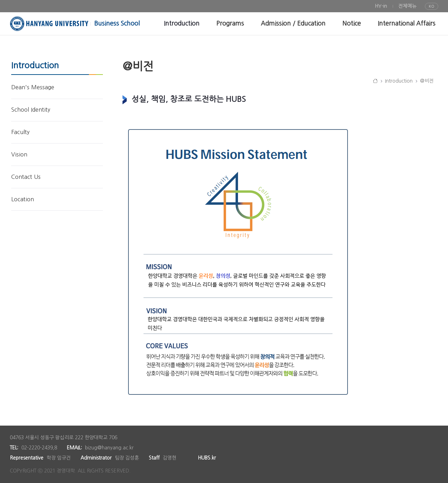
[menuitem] (381, 6)
